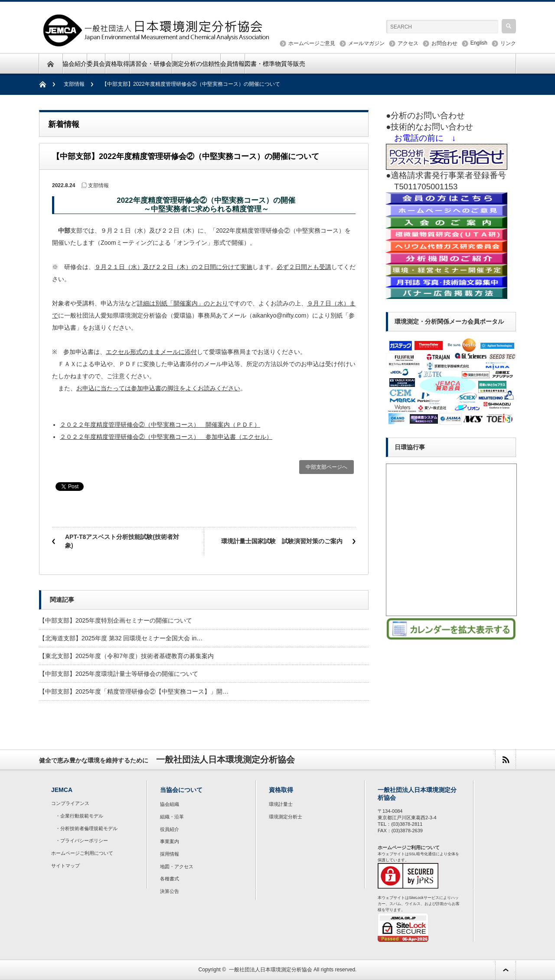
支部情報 (74, 84)
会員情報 (232, 64)
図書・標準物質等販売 (275, 64)
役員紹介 (170, 829)
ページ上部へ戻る (506, 970)
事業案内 (170, 841)
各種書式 (170, 879)
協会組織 (170, 804)
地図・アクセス (177, 866)
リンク (508, 43)
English (479, 43)
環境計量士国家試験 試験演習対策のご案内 (282, 541)
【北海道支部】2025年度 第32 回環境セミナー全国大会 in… (121, 638)
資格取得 (117, 64)
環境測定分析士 (286, 817)
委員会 (96, 64)
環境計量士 (281, 804)
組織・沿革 (172, 817)
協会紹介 (75, 64)
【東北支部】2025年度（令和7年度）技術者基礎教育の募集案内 (126, 656)
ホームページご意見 (312, 43)
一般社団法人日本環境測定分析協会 (271, 970)
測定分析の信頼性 (196, 64)
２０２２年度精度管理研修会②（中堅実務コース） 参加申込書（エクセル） (166, 437)
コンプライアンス (70, 803)
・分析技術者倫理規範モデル (87, 828)
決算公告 (170, 891)
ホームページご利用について (82, 853)
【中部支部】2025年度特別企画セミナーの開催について (116, 620)
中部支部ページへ (326, 467)
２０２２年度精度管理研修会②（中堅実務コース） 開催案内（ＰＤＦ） (160, 425)
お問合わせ (444, 43)
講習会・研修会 (150, 64)
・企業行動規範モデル (79, 816)
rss (505, 760)
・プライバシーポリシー (82, 840)
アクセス (408, 43)
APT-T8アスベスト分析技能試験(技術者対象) (122, 541)
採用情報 (170, 854)
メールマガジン (366, 43)
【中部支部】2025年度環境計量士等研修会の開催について (119, 674)
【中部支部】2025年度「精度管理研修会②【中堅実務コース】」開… (134, 691)
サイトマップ (65, 866)
